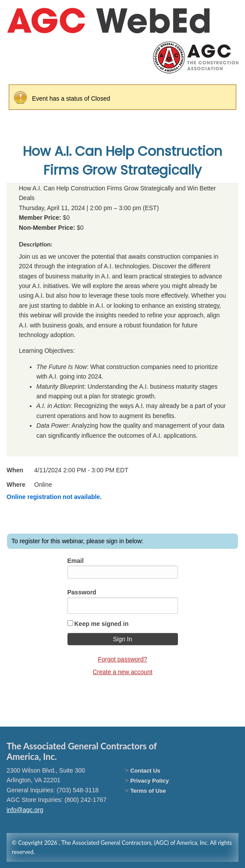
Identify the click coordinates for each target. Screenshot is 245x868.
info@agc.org (25, 810)
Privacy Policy (149, 781)
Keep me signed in (102, 624)
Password (82, 592)
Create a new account (122, 672)
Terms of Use (148, 791)
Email (76, 561)
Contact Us (145, 771)
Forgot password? (122, 659)
